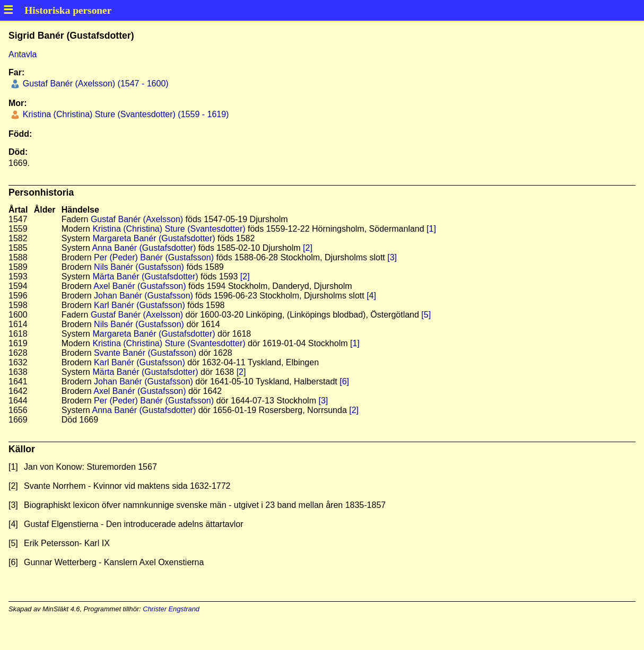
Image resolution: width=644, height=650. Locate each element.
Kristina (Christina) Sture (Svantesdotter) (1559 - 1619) (124, 114)
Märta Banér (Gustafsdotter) (145, 276)
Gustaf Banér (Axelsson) (137, 219)
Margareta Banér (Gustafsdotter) (154, 238)
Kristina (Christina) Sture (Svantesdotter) (169, 229)
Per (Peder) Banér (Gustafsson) (154, 257)
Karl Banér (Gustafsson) (140, 305)
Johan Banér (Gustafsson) (143, 296)
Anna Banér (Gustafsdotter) (144, 248)
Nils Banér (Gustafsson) (139, 267)
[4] (371, 296)
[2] (308, 248)
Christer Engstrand (171, 609)
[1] (431, 229)
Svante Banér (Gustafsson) (145, 353)
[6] (344, 381)
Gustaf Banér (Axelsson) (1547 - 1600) (94, 84)
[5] (426, 315)
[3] (392, 257)
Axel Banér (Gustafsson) (140, 286)
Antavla (23, 54)
